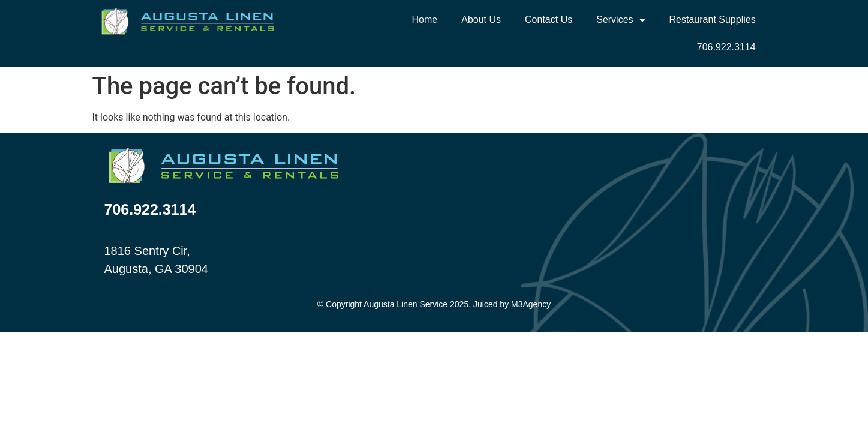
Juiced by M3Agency (512, 304)
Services (621, 20)
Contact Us (549, 19)
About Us (481, 19)
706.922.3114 (726, 47)
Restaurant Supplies (713, 19)
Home (425, 19)
